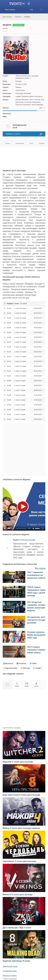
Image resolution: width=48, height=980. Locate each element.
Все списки (40, 568)
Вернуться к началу (10, 976)
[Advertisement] (23, 157)
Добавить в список (13, 134)
